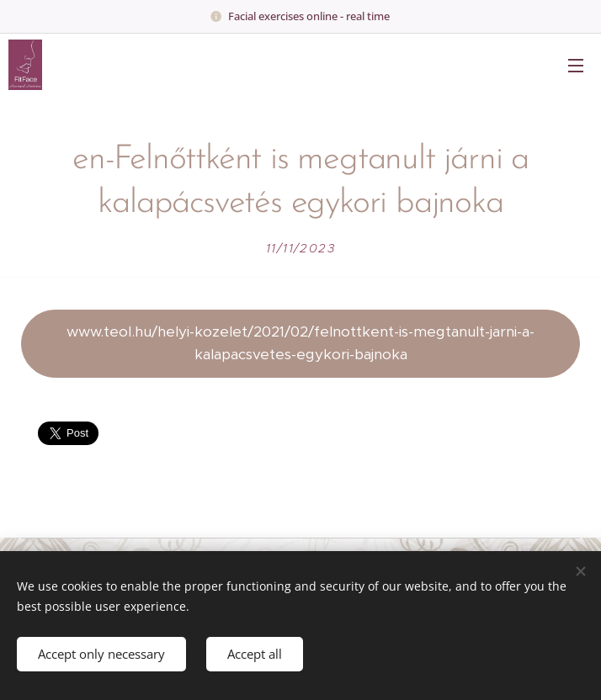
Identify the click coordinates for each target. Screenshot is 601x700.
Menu (576, 66)
